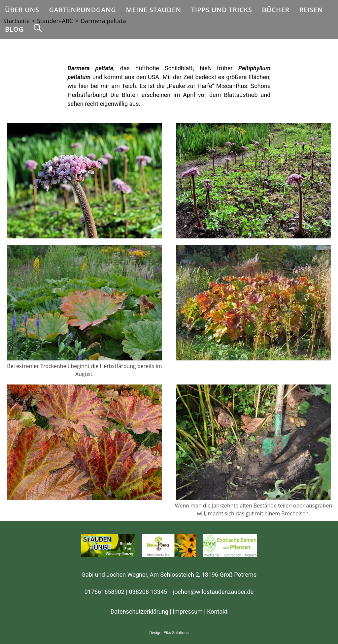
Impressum (188, 612)
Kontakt (217, 612)
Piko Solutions (176, 633)
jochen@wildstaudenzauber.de (213, 592)
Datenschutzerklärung (139, 612)
